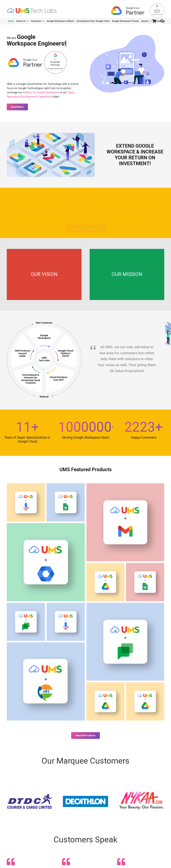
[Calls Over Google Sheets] (145, 582)
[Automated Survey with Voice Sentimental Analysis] (66, 622)
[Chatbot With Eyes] (26, 622)
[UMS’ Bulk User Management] (46, 562)
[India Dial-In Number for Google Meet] (46, 681)
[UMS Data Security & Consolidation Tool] (105, 582)
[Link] (32, 11)
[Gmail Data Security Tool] (125, 522)
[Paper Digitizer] (105, 701)
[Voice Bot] (26, 502)
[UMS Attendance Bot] (125, 642)
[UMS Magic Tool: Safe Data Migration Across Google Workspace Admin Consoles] (145, 701)
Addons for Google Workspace (41, 92)
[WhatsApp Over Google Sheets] (66, 502)
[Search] (162, 21)
